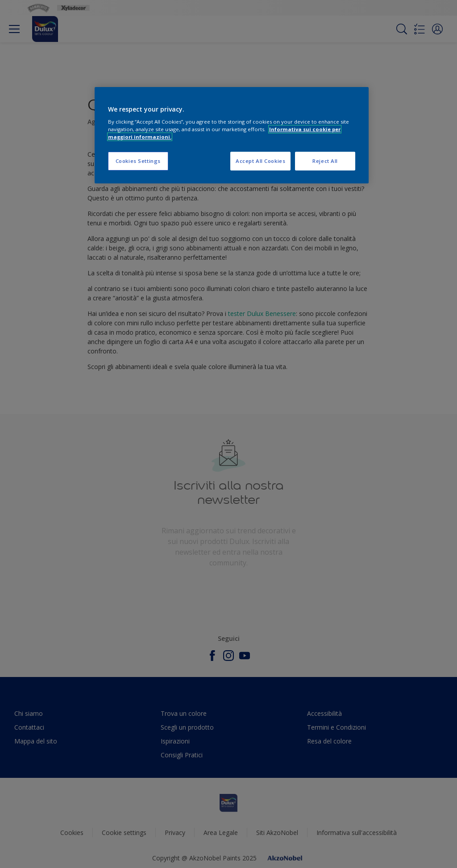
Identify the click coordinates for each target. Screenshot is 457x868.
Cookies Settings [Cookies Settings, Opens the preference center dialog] (138, 161)
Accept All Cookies (260, 161)
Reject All (325, 161)
